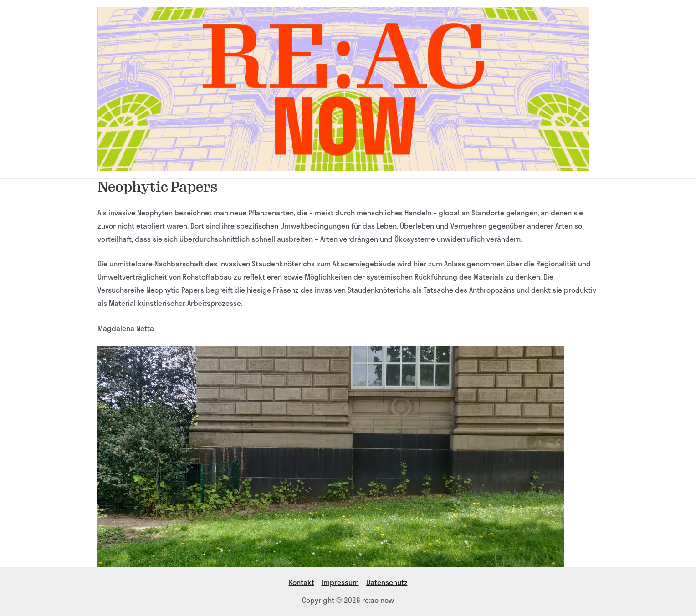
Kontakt (302, 582)
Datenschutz (387, 582)
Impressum (340, 582)
